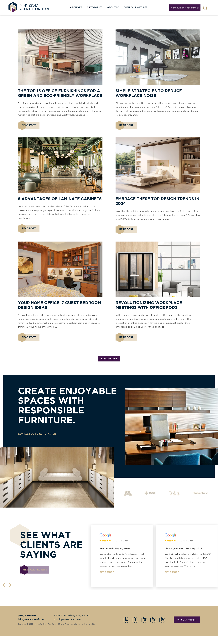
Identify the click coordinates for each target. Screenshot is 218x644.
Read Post (29, 127)
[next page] (11, 593)
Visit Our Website (187, 628)
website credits (89, 632)
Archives (76, 7)
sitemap (78, 632)
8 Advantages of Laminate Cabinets (60, 202)
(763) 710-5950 (27, 624)
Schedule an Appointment (185, 8)
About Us (113, 7)
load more (109, 367)
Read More (107, 580)
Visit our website (136, 7)
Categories (95, 7)
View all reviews (36, 579)
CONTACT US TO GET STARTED (38, 442)
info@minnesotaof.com (31, 628)
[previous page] (4, 593)
